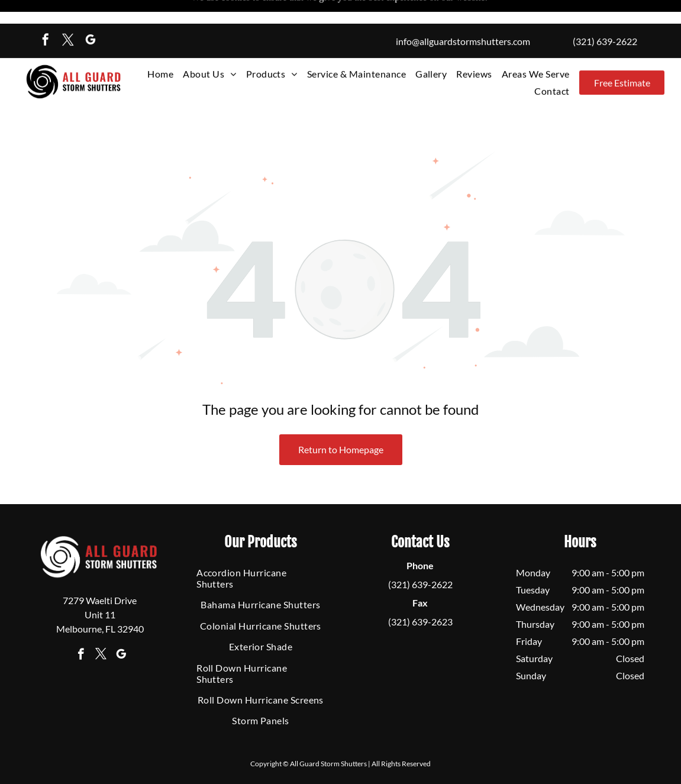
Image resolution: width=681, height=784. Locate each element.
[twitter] (68, 17)
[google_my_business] (91, 17)
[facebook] (46, 17)
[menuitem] (160, 50)
